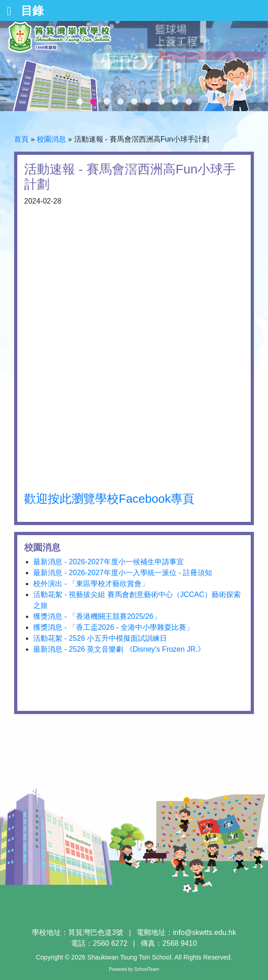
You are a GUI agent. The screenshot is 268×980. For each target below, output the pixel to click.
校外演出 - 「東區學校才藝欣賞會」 (91, 584)
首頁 (21, 139)
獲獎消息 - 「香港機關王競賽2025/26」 (97, 616)
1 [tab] (80, 102)
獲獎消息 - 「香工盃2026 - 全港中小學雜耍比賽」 (113, 627)
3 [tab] (107, 102)
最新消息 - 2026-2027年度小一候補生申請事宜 (109, 562)
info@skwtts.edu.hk (205, 932)
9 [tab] (189, 102)
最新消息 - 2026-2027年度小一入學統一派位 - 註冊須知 (123, 573)
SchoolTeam (147, 969)
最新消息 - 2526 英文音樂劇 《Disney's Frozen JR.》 (119, 649)
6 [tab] (148, 102)
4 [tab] (121, 102)
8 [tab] (175, 102)
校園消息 (51, 139)
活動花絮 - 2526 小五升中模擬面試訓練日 (100, 638)
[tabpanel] (134, 66)
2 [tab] (93, 102)
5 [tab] (134, 102)
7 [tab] (162, 102)
